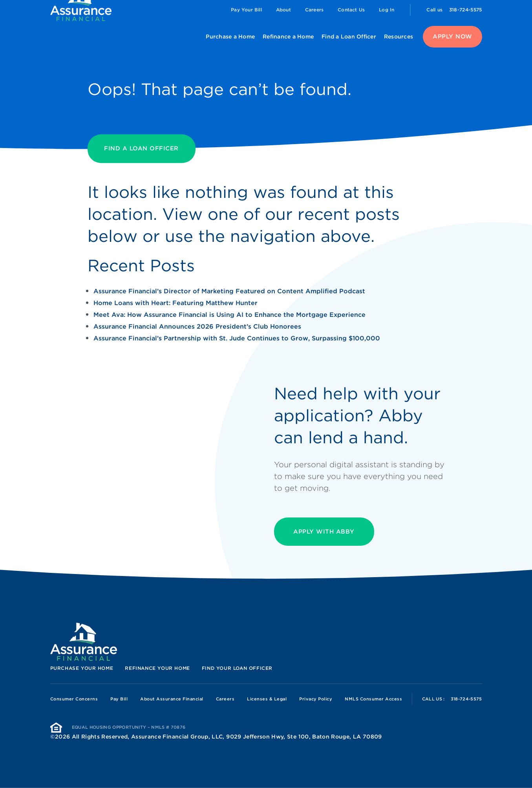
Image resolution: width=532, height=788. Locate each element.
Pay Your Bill (246, 10)
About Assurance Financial (172, 699)
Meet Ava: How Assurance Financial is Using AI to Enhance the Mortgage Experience (229, 315)
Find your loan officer (237, 668)
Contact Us (351, 10)
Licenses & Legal (267, 699)
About (283, 10)
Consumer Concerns (74, 699)
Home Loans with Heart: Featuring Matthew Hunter (176, 303)
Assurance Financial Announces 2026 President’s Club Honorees (197, 326)
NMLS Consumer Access (373, 699)
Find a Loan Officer (349, 37)
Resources (399, 37)
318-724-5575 (466, 10)
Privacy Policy (316, 699)
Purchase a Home (230, 37)
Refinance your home (157, 668)
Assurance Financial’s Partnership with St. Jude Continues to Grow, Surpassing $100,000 (237, 338)
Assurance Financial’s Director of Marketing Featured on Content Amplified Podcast (229, 291)
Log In (387, 10)
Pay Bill (119, 699)
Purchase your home (82, 668)
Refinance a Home (288, 37)
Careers (314, 10)
